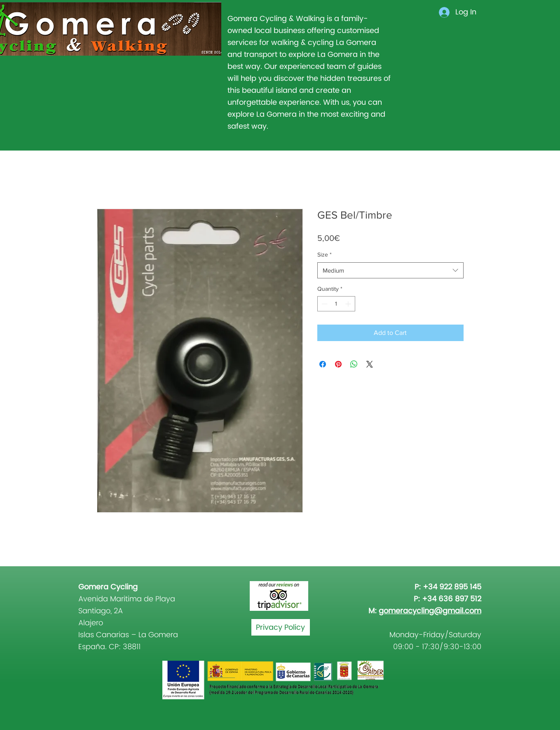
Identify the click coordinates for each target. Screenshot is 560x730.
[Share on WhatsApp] (354, 364)
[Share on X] (370, 364)
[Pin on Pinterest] (338, 364)
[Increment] (349, 304)
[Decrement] (324, 304)
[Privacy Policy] (281, 627)
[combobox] (390, 270)
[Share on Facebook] (323, 364)
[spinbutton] (336, 304)
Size (325, 254)
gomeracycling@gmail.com (430, 611)
